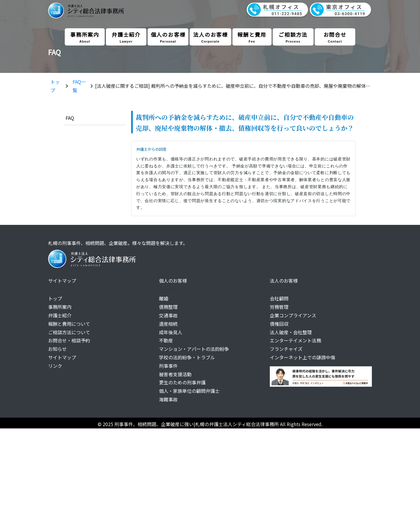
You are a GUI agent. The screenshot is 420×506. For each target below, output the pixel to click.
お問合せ (335, 37)
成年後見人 (171, 332)
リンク (55, 366)
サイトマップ (62, 357)
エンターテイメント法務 (295, 340)
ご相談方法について (69, 332)
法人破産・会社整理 (291, 332)
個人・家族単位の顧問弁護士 (189, 391)
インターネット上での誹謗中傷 (302, 357)
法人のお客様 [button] (210, 37)
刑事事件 (168, 366)
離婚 (164, 298)
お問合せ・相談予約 (69, 340)
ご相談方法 (293, 37)
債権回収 (279, 324)
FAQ (70, 118)
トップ (55, 298)
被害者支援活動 (175, 374)
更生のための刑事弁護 (182, 382)
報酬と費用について (69, 324)
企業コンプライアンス (293, 315)
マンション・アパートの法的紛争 (194, 349)
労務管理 (279, 307)
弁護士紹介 (126, 37)
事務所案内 (85, 37)
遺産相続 (168, 324)
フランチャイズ (286, 349)
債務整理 (168, 307)
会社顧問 (279, 298)
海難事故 (168, 399)
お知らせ (57, 349)
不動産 (166, 340)
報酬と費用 (252, 37)
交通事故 (168, 315)
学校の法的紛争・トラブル (187, 357)
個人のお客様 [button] (168, 37)
